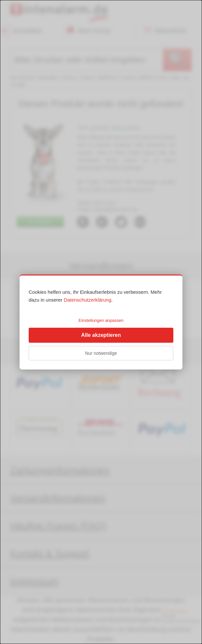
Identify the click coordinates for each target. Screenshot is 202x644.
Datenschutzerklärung (88, 300)
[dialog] (101, 322)
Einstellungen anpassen (101, 320)
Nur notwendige (101, 353)
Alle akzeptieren (101, 335)
